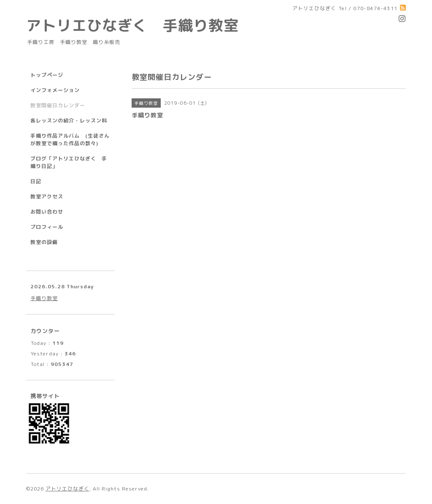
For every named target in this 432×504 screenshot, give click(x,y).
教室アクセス (47, 196)
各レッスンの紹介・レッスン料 (69, 121)
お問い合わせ (47, 212)
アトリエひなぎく (67, 489)
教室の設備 (44, 242)
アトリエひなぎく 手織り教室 (140, 25)
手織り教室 (44, 298)
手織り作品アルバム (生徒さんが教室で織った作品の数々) (70, 140)
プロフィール (47, 227)
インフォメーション (55, 90)
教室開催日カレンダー (58, 105)
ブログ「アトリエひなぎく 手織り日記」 (69, 162)
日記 (36, 181)
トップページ (47, 75)
